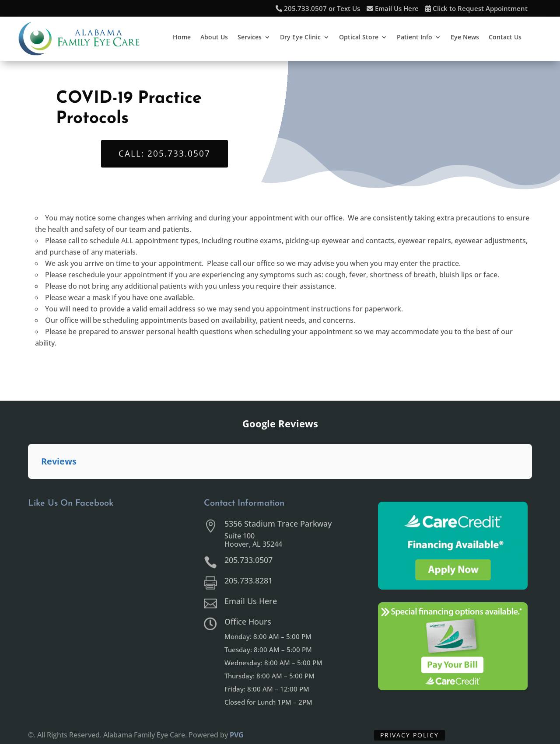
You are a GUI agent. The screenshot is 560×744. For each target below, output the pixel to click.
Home (182, 38)
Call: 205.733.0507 (164, 153)
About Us (214, 38)
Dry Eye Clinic (300, 38)
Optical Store (359, 38)
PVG (237, 735)
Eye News (465, 38)
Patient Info (415, 38)
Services (250, 38)
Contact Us (505, 38)
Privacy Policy (409, 735)
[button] (28, 488)
